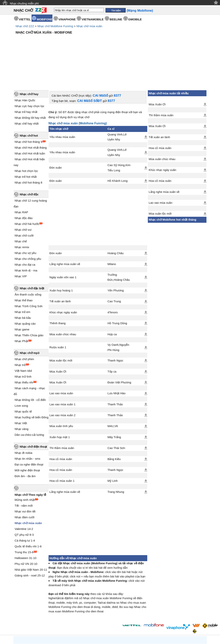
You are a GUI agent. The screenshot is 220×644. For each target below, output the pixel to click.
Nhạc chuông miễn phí (24, 3)
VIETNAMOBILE (93, 19)
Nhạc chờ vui (23, 197)
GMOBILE (135, 19)
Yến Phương (116, 257)
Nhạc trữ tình (23, 344)
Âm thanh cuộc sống (28, 261)
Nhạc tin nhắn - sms (28, 426)
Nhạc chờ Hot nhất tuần (30, 120)
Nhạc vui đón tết (25, 478)
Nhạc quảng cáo (25, 291)
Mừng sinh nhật (25, 467)
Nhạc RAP (21, 179)
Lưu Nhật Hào (116, 360)
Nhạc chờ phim (24, 326)
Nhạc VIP (21, 243)
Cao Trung (114, 268)
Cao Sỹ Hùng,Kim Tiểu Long (119, 135)
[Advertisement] (110, 47)
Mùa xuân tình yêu (61, 393)
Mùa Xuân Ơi (58, 339)
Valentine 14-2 (24, 496)
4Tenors (113, 279)
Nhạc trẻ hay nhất (26, 79)
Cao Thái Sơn (116, 415)
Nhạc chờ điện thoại (33, 414)
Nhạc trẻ (20, 332)
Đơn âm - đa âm (25, 443)
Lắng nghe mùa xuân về (65, 231)
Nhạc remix (22, 214)
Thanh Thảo (115, 371)
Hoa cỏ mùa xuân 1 (62, 448)
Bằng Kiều (114, 426)
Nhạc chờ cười (24, 202)
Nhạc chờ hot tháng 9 (29, 109)
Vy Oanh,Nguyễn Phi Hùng (118, 314)
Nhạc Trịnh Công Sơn (29, 273)
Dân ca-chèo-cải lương (29, 402)
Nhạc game (22, 296)
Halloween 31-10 (26, 525)
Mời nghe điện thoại (27, 437)
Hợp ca (112, 301)
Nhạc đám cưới (25, 484)
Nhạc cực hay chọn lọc (30, 73)
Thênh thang (58, 290)
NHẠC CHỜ (24, 10)
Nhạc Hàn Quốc (25, 67)
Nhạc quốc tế (23, 378)
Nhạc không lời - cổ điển (30, 367)
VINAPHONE (67, 19)
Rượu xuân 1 (58, 314)
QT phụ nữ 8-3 (24, 502)
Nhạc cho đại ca (25, 232)
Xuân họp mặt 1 (60, 404)
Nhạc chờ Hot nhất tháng (31, 115)
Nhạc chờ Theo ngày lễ (30, 462)
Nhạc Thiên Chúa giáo (29, 302)
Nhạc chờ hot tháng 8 (29, 150)
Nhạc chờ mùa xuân (89, 26)
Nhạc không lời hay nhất (30, 85)
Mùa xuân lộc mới (61, 328)
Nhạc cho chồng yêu (28, 226)
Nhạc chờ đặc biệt (32, 255)
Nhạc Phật (21, 308)
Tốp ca (112, 339)
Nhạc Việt (21, 390)
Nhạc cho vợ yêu (26, 220)
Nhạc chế (21, 208)
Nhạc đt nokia (24, 420)
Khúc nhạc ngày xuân (63, 279)
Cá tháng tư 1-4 (25, 507)
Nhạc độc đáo (24, 185)
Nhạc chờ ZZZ (25, 26)
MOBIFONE (45, 19)
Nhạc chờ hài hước (27, 191)
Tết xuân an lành (60, 268)
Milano (112, 231)
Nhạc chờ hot (29, 103)
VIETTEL (25, 19)
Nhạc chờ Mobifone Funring (55, 26)
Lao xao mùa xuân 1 (63, 371)
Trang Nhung (116, 459)
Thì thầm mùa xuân (62, 415)
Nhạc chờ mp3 (30, 320)
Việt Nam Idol (23, 338)
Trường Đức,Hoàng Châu (119, 244)
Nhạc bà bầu (23, 285)
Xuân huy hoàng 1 (61, 257)
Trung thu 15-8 (24, 519)
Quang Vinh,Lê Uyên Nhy (117, 104)
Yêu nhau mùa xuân (62, 104)
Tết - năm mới (24, 473)
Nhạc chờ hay (29, 61)
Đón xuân (56, 135)
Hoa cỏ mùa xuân (61, 426)
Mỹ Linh (113, 448)
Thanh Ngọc (115, 328)
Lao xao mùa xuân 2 (63, 382)
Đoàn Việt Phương (119, 349)
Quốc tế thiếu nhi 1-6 (28, 513)
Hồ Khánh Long (117, 148)
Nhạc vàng (22, 396)
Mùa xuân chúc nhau (63, 301)
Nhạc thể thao (24, 267)
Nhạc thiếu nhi (24, 349)
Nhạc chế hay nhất (27, 91)
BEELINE (116, 19)
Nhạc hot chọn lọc (26, 138)
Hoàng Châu (115, 220)
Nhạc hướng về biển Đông (32, 384)
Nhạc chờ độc (29, 161)
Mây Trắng (114, 404)
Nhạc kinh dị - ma (26, 237)
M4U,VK (113, 393)
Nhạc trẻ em (23, 279)
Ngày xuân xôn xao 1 (63, 244)
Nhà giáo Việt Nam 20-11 (31, 537)
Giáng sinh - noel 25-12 (30, 542)
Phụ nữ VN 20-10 (26, 531)
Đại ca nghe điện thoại (29, 431)
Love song (21, 373)
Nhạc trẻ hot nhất (26, 144)
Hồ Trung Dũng (117, 290)
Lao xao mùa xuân (61, 360)
